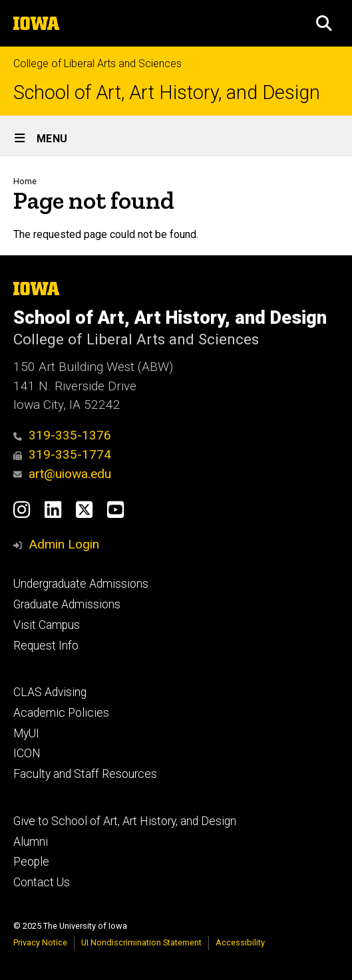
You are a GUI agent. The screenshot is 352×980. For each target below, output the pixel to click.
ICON (27, 753)
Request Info (46, 646)
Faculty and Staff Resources (85, 774)
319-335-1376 (62, 435)
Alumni (31, 842)
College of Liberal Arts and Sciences (97, 63)
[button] (324, 23)
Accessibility (240, 942)
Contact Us (42, 882)
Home (25, 181)
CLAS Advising (50, 692)
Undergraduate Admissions (81, 584)
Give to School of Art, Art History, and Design (125, 821)
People (31, 862)
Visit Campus (47, 625)
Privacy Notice (40, 942)
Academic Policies (61, 713)
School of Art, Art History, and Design (167, 93)
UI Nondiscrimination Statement (141, 942)
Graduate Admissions (67, 604)
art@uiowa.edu (62, 474)
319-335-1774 (62, 454)
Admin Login (64, 544)
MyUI (26, 733)
